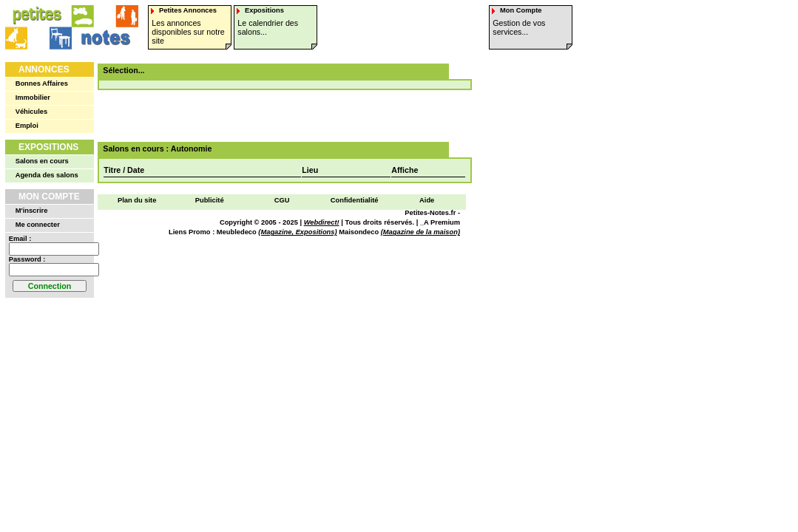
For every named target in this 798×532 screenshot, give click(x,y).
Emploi (27, 126)
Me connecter (38, 225)
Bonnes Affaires (42, 83)
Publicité (210, 200)
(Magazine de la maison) (420, 232)
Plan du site (137, 200)
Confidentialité (355, 200)
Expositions (48, 147)
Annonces (44, 69)
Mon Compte (49, 197)
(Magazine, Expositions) (297, 232)
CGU (282, 200)
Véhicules (32, 112)
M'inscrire (32, 211)
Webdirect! (322, 222)
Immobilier (33, 98)
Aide (427, 200)
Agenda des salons (47, 175)
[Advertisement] (280, 116)
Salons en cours (42, 161)
